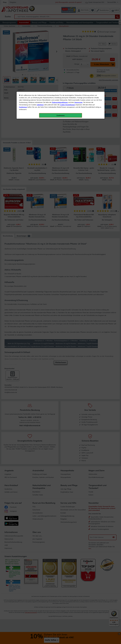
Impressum (79, 48)
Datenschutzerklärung (60, 48)
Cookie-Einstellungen (67, 51)
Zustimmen (23, 53)
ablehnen (40, 51)
